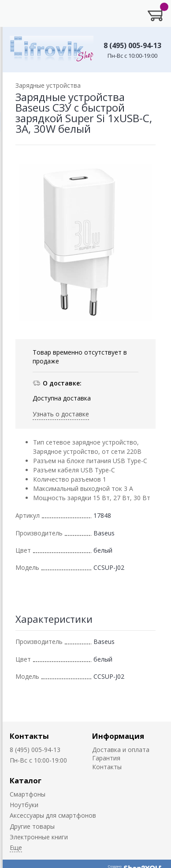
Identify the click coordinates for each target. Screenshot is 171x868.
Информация (118, 736)
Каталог (26, 780)
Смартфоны (28, 794)
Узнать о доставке (61, 414)
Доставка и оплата (121, 750)
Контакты (29, 736)
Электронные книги (39, 837)
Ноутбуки (24, 805)
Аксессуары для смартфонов (53, 815)
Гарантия (106, 758)
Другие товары (32, 826)
